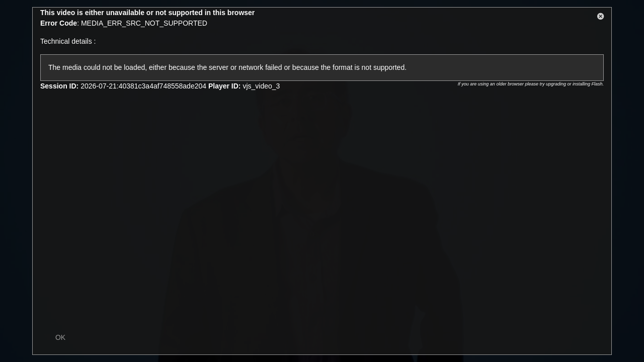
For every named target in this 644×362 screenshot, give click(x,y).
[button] (601, 18)
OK (60, 337)
